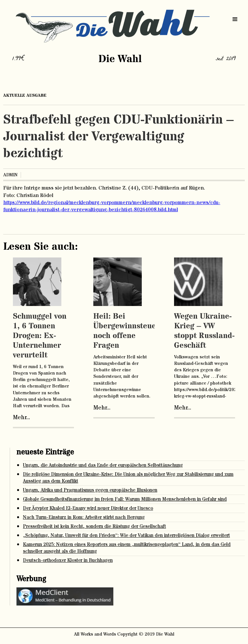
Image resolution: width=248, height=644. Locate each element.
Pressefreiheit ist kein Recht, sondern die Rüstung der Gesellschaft (94, 526)
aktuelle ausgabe (25, 95)
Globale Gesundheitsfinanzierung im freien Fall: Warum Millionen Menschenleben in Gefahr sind (125, 499)
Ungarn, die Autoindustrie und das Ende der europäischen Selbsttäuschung (103, 465)
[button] (235, 19)
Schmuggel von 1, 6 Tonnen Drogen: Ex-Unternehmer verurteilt (40, 336)
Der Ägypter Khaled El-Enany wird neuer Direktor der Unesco (88, 508)
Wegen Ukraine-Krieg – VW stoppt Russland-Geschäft (204, 331)
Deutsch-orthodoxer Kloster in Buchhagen (68, 560)
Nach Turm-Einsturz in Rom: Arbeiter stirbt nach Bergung (84, 517)
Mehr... (21, 418)
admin (10, 175)
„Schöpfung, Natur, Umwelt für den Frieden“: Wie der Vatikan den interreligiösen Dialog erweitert (126, 535)
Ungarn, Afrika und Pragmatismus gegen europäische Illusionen (90, 490)
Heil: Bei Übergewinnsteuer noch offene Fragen (126, 331)
